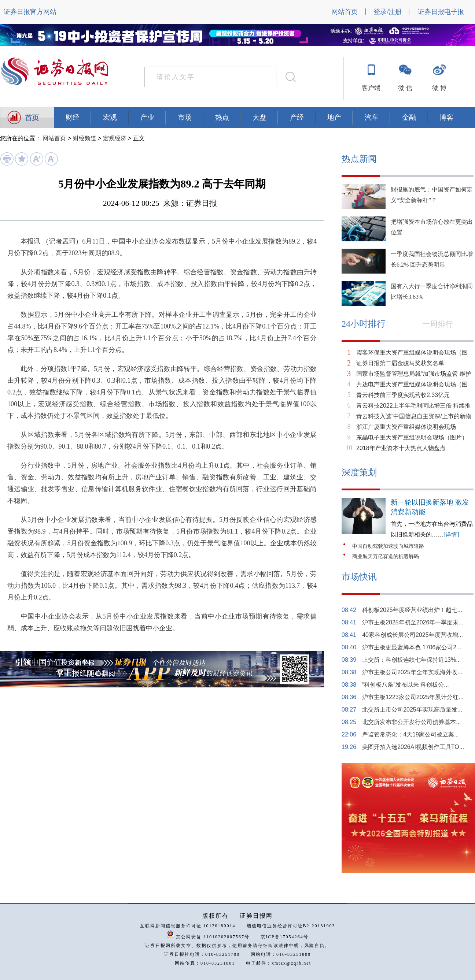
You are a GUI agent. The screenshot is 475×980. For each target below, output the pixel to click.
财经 (73, 117)
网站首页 (345, 12)
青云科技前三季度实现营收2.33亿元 (403, 395)
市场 (185, 117)
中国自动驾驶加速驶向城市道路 (388, 546)
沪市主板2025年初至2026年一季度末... (413, 622)
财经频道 (85, 138)
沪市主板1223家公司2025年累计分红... (413, 697)
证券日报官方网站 (30, 12)
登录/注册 (388, 12)
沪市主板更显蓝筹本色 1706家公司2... (412, 647)
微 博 (439, 88)
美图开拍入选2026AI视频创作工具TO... (413, 747)
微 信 (405, 88)
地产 (334, 117)
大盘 (259, 117)
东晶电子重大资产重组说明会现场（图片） (412, 437)
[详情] (451, 534)
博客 (446, 117)
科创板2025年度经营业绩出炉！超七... (412, 610)
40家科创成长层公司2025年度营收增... (413, 635)
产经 (297, 117)
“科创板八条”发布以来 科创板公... (405, 685)
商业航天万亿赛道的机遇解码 (386, 556)
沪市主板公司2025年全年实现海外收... (412, 672)
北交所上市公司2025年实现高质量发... (412, 710)
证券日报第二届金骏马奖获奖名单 (400, 363)
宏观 (110, 117)
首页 (32, 118)
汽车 (372, 117)
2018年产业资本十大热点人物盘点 (401, 448)
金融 (409, 117)
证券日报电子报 (441, 12)
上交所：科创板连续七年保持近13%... (411, 660)
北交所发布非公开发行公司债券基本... (411, 722)
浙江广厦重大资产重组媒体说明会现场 (406, 427)
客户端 (371, 88)
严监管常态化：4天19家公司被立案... (410, 734)
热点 (222, 117)
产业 (147, 117)
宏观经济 (115, 138)
